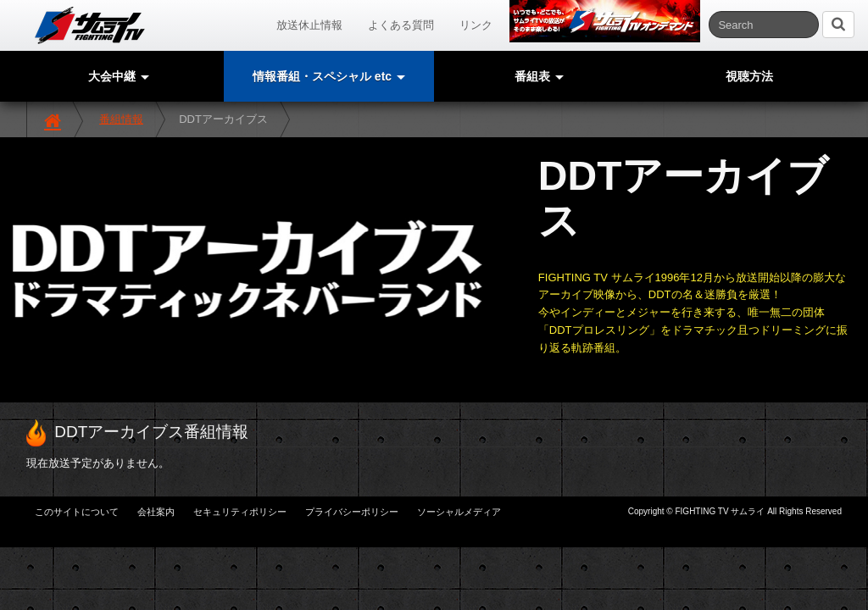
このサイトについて (77, 512)
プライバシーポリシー (352, 512)
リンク (476, 25)
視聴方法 (749, 76)
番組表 (539, 76)
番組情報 (121, 119)
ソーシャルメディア (459, 512)
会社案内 (156, 512)
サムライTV (90, 25)
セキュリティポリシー (240, 512)
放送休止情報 (309, 25)
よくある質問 (401, 25)
